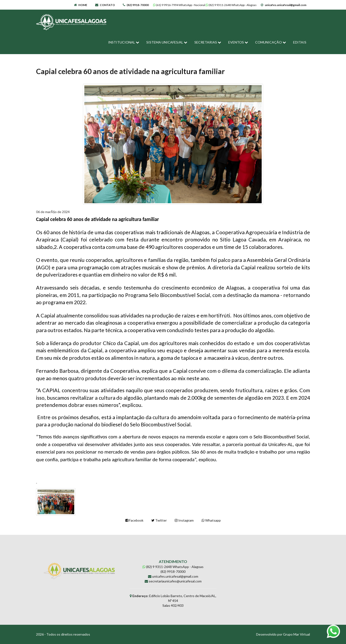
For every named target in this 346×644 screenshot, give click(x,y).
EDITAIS (300, 42)
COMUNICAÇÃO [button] (271, 42)
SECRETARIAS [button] (208, 42)
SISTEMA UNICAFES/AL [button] (167, 42)
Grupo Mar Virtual (297, 634)
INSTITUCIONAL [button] (124, 42)
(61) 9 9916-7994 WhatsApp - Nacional (179, 5)
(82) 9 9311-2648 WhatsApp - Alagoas (231, 5)
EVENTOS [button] (238, 42)
